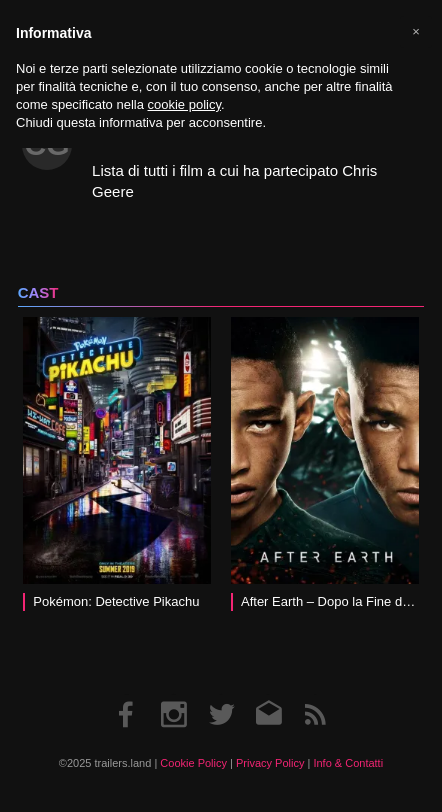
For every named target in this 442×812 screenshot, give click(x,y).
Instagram (174, 694)
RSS (315, 694)
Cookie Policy (193, 763)
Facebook (127, 694)
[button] (416, 32)
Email (268, 694)
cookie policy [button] (184, 104)
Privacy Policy (270, 763)
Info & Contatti (348, 763)
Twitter (221, 694)
